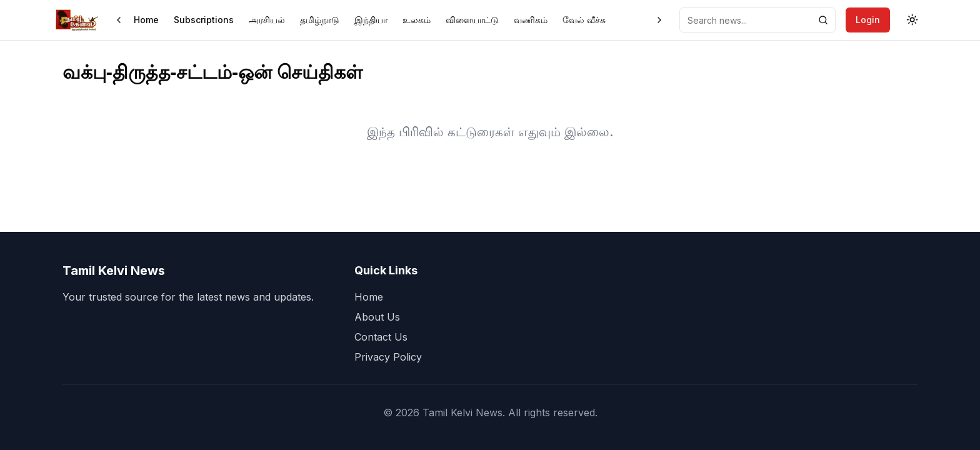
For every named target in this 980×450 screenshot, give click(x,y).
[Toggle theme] (912, 20)
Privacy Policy (388, 357)
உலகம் (417, 20)
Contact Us (381, 337)
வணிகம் (531, 20)
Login (868, 20)
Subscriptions (204, 20)
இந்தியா (371, 20)
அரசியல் (267, 20)
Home (146, 20)
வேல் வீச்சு (584, 20)
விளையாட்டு (472, 20)
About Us (377, 317)
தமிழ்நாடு (320, 20)
